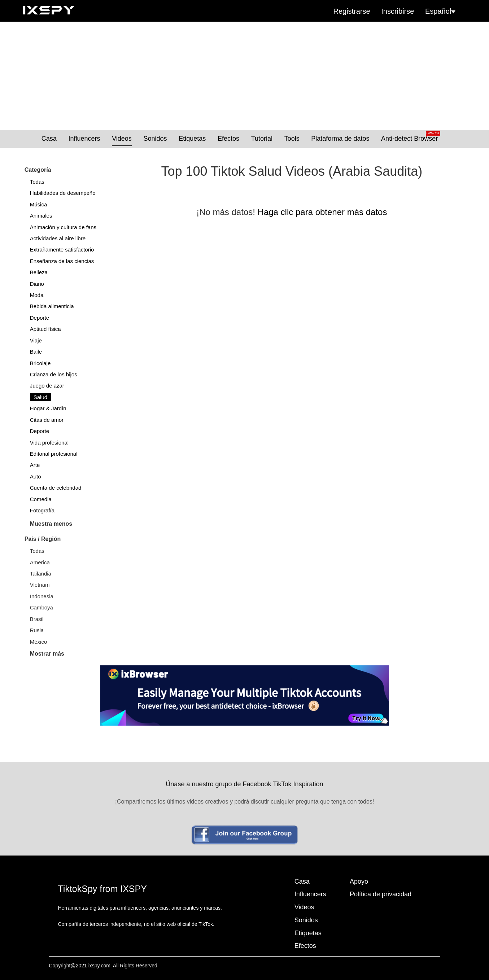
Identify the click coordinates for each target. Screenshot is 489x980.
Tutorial (262, 139)
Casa (49, 139)
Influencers (84, 139)
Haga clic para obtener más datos (322, 212)
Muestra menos (51, 524)
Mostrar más (47, 654)
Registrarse (352, 11)
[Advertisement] (245, 76)
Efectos (228, 139)
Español (440, 11)
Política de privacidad (381, 894)
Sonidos (155, 139)
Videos (122, 139)
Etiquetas (192, 139)
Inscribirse (398, 11)
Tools (292, 139)
